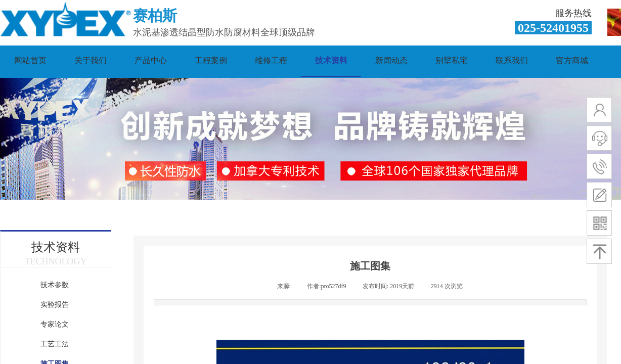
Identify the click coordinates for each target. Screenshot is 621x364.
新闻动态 (391, 60)
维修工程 (271, 60)
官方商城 (572, 60)
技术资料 (331, 60)
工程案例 (211, 60)
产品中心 (151, 60)
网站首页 (30, 60)
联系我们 (512, 60)
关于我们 (91, 60)
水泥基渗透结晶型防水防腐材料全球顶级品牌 (224, 32)
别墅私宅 (452, 60)
